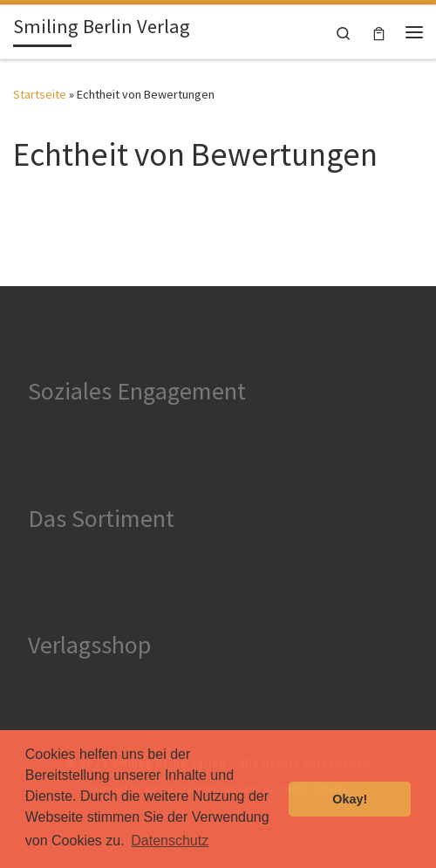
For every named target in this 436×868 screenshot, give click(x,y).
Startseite (40, 94)
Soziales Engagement (137, 391)
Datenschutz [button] (170, 841)
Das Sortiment (101, 518)
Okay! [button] (350, 799)
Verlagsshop (89, 645)
